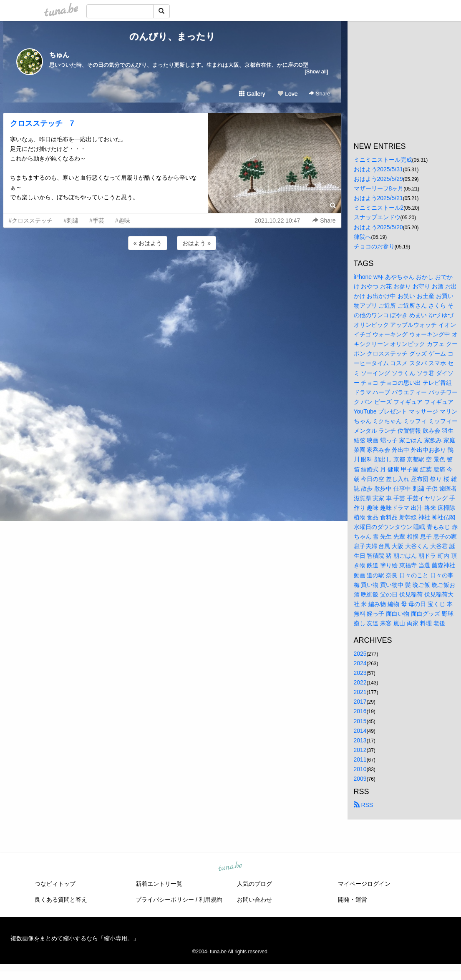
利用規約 (211, 900)
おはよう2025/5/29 (378, 179)
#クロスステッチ (31, 221)
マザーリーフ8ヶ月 (379, 188)
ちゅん (59, 55)
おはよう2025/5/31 (378, 169)
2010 (360, 769)
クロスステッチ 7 (42, 123)
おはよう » (196, 243)
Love (287, 94)
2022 (360, 682)
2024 (360, 663)
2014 (360, 731)
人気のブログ (254, 884)
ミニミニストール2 (379, 208)
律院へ (363, 237)
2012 (360, 750)
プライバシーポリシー (165, 900)
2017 (360, 702)
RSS (364, 805)
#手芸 (97, 221)
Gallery (252, 94)
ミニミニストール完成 (383, 160)
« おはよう (148, 243)
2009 (360, 779)
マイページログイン (364, 884)
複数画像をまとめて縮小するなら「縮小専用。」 (75, 938)
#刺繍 (71, 221)
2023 (360, 673)
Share (319, 94)
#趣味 (123, 221)
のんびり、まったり (172, 36)
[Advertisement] (172, 274)
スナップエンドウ (377, 217)
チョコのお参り (374, 246)
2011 (360, 759)
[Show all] (316, 71)
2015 (360, 721)
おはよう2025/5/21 (378, 198)
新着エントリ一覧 (159, 884)
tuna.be (230, 867)
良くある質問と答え (61, 900)
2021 (360, 692)
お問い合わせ (254, 900)
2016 (360, 711)
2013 (360, 740)
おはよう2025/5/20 (378, 227)
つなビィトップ (55, 884)
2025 (360, 654)
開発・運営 (353, 900)
